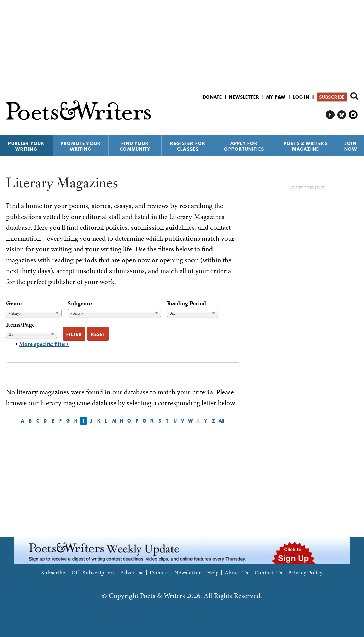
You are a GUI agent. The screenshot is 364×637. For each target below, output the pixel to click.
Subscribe (332, 97)
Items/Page (20, 325)
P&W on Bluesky (342, 115)
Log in (301, 97)
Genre (14, 303)
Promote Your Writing (81, 146)
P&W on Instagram (353, 115)
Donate (213, 97)
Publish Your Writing (26, 146)
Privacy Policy (306, 573)
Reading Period (187, 303)
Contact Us (268, 573)
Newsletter (244, 97)
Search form (354, 96)
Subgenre (80, 303)
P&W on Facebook (330, 115)
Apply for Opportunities (244, 146)
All (221, 421)
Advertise (132, 573)
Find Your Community (135, 146)
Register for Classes (188, 146)
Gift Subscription (93, 573)
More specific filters (44, 344)
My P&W (276, 97)
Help (213, 573)
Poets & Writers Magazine (306, 146)
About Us (236, 573)
